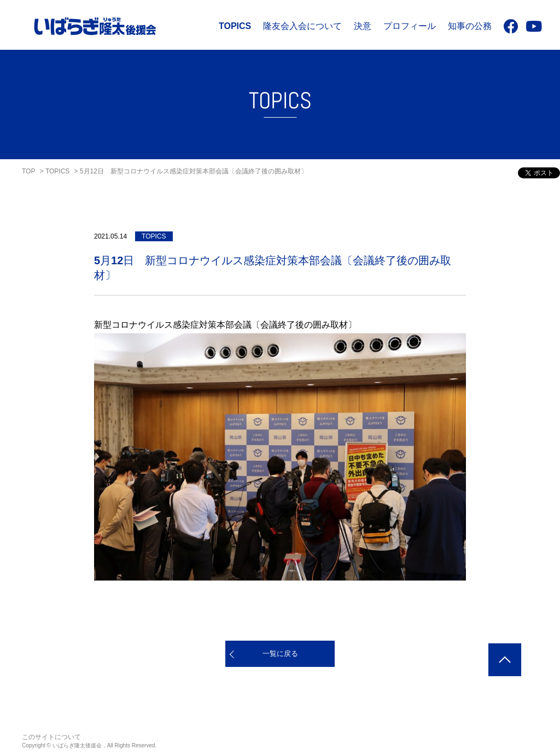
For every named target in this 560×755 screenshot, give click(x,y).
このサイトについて (51, 737)
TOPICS (235, 26)
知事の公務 (470, 26)
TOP (28, 171)
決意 (363, 26)
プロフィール (410, 26)
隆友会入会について (302, 26)
